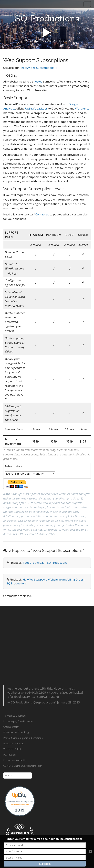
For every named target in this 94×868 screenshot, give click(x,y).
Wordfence (82, 108)
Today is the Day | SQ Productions (45, 563)
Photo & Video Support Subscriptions (23, 738)
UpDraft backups (36, 108)
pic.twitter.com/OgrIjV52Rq (41, 697)
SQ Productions (47, 19)
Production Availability (15, 760)
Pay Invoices (10, 755)
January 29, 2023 (68, 702)
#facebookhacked (71, 693)
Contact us (42, 214)
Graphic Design (11, 727)
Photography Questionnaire (18, 721)
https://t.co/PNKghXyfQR (29, 693)
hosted (38, 81)
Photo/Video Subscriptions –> (39, 68)
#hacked (53, 693)
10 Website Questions (15, 716)
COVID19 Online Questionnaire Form (23, 766)
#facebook (14, 697)
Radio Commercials (14, 743)
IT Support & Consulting (16, 732)
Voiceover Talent (12, 749)
